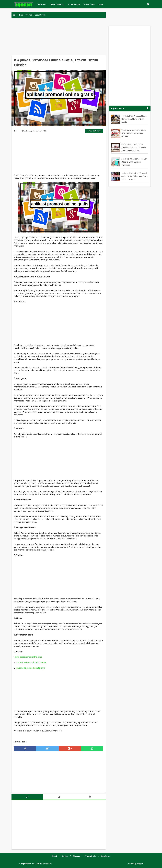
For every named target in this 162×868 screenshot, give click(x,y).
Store (101, 4)
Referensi (42, 4)
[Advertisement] (59, 37)
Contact (65, 856)
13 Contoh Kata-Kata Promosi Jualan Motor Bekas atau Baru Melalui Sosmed (134, 176)
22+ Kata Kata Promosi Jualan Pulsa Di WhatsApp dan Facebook (134, 162)
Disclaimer (106, 856)
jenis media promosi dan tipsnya (30, 668)
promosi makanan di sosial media (31, 662)
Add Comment (94, 131)
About (54, 856)
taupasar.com (26, 864)
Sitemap (76, 856)
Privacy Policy (91, 856)
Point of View (89, 4)
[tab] (27, 797)
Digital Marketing (57, 4)
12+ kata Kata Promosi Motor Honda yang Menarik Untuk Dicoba (134, 119)
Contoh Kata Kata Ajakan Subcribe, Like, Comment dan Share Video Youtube (134, 148)
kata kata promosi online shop (29, 657)
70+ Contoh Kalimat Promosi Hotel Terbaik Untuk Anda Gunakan (134, 133)
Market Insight (74, 4)
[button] (148, 4)
